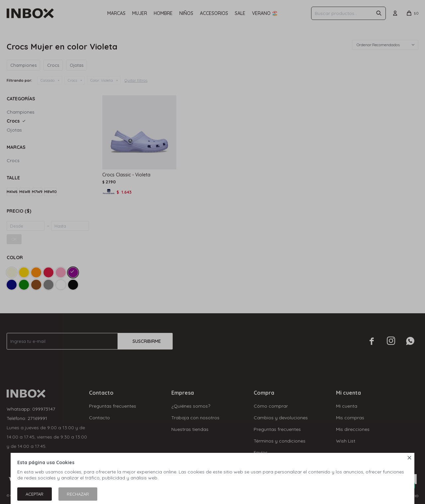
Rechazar (78, 494)
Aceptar (35, 494)
